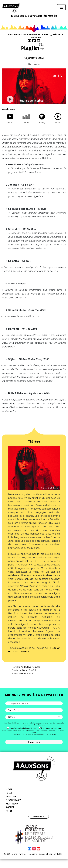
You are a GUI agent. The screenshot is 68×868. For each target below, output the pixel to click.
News (9, 789)
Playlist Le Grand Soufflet (24, 670)
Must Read (12, 804)
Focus (9, 793)
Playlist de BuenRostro (23, 674)
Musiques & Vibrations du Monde (34, 16)
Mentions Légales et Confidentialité (45, 854)
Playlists (11, 796)
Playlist (30, 48)
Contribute (38, 817)
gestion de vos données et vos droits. (42, 735)
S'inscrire (34, 742)
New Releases (14, 800)
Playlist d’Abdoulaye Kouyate (26, 667)
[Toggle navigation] (61, 7)
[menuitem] (7, 811)
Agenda (10, 807)
